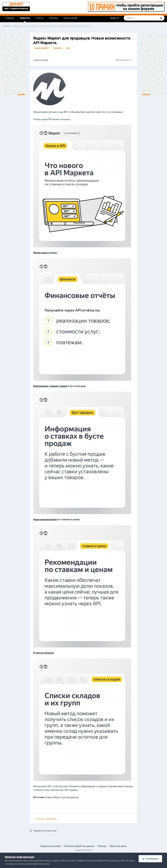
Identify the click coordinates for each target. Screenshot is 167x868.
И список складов (43, 653)
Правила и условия (51, 846)
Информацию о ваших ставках (50, 386)
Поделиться (124, 60)
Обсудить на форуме (46, 819)
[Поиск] (132, 18)
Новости (25, 19)
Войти (115, 18)
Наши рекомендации (45, 519)
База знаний (70, 18)
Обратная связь (118, 846)
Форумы (53, 18)
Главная (10, 18)
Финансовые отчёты (45, 253)
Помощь (102, 846)
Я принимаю (150, 859)
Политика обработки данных (79, 846)
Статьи (39, 18)
